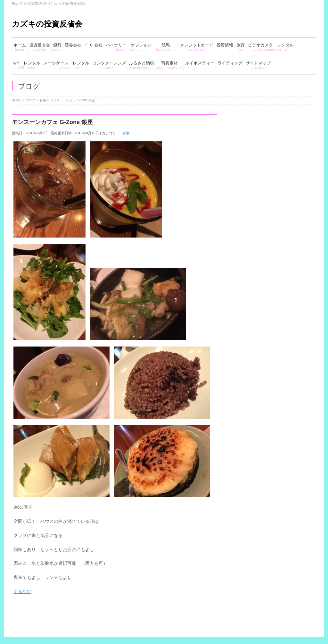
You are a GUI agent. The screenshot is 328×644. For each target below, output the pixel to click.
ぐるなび (23, 591)
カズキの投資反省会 (47, 24)
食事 (126, 133)
